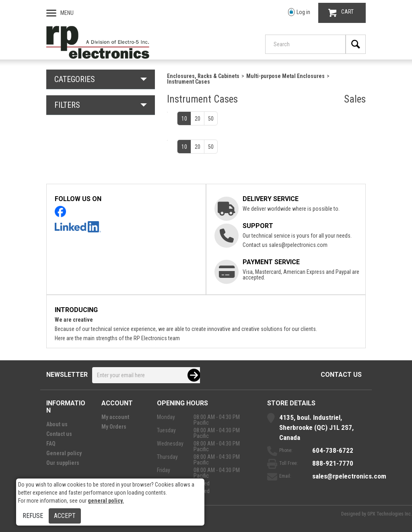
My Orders (114, 427)
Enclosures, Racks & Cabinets (203, 76)
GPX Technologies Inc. (390, 514)
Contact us (341, 375)
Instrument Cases (188, 82)
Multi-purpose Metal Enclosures (285, 76)
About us (57, 424)
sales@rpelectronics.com (298, 245)
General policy (64, 453)
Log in (299, 12)
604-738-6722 (333, 450)
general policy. (106, 501)
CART (341, 13)
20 (198, 119)
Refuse (33, 516)
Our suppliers (63, 463)
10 (184, 119)
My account (115, 417)
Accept (65, 516)
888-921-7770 (333, 463)
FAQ (51, 444)
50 (211, 119)
